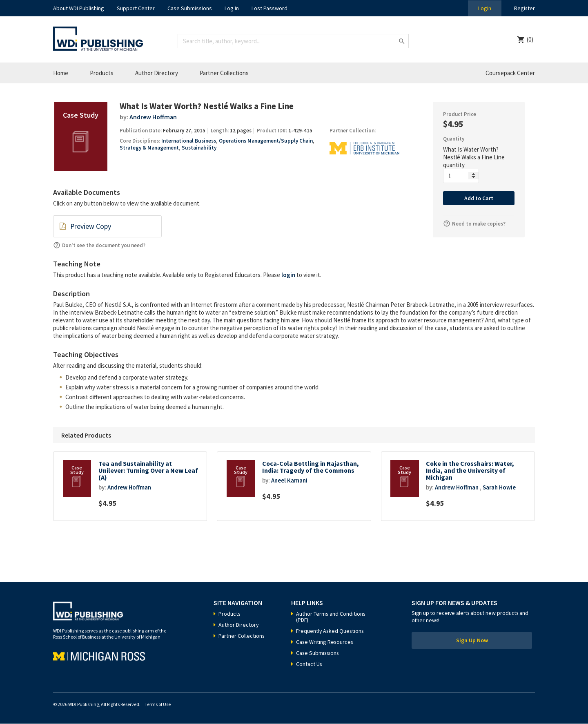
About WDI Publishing (79, 8)
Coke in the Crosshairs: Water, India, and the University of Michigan (470, 471)
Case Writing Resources (325, 642)
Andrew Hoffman (154, 117)
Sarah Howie (500, 488)
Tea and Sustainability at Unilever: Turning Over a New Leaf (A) (148, 471)
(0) (530, 39)
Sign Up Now (472, 641)
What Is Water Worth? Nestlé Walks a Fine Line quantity (474, 157)
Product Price (460, 114)
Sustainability (199, 148)
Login (484, 8)
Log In (232, 8)
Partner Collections (224, 73)
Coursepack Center (510, 73)
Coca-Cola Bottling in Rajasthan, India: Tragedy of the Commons (311, 467)
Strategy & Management (149, 148)
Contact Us (309, 664)
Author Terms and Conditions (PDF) (331, 617)
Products (102, 73)
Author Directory (157, 73)
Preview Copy (90, 227)
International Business (189, 141)
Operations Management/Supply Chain (266, 141)
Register (524, 8)
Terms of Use (158, 705)
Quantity (454, 139)
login (288, 275)
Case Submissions (190, 8)
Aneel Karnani (290, 480)
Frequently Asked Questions (331, 631)
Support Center (136, 8)
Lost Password (269, 8)
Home (61, 73)
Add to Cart (479, 198)
